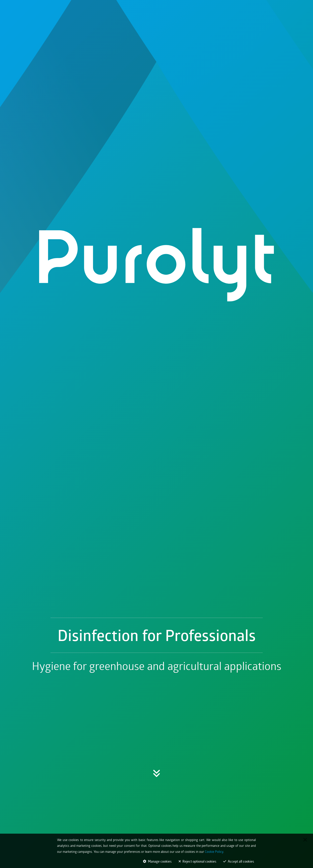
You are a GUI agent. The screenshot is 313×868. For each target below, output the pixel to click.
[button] (156, 526)
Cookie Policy (214, 853)
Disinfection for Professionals (157, 498)
